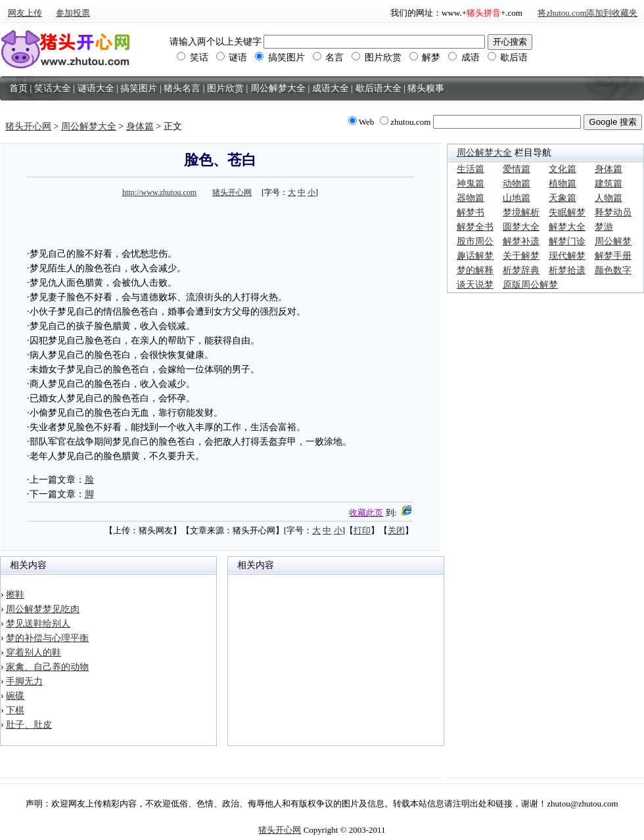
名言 (329, 57)
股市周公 (475, 241)
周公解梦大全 (89, 126)
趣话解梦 (475, 256)
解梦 (425, 57)
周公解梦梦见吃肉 (43, 609)
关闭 (396, 530)
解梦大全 (567, 227)
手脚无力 (24, 681)
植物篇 (563, 184)
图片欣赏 (377, 57)
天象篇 (563, 198)
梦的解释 (475, 270)
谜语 (232, 57)
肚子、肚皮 (29, 725)
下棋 (15, 710)
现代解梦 (567, 256)
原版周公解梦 (530, 285)
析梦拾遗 (567, 270)
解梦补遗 (521, 241)
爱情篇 (517, 169)
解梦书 (471, 212)
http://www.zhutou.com (159, 192)
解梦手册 (613, 256)
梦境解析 (521, 212)
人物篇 (609, 198)
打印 (362, 530)
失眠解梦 (567, 212)
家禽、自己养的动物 (47, 667)
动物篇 (517, 184)
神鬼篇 (471, 184)
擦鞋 (15, 595)
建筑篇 (609, 184)
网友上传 (25, 13)
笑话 (193, 57)
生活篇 (471, 169)
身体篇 (140, 126)
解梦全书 (475, 227)
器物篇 (471, 198)
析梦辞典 (521, 270)
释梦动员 (613, 212)
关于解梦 (521, 256)
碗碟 (15, 696)
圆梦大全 (521, 227)
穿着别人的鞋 (34, 652)
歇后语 (508, 57)
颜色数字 (613, 270)
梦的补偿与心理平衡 (47, 638)
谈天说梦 (475, 285)
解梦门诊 (567, 241)
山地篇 (517, 198)
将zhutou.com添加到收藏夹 (587, 13)
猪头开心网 (28, 126)
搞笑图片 (280, 57)
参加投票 (73, 13)
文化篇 (563, 169)
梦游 (604, 227)
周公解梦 (613, 241)
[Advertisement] (220, 221)
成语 (464, 57)
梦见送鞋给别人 (38, 624)
